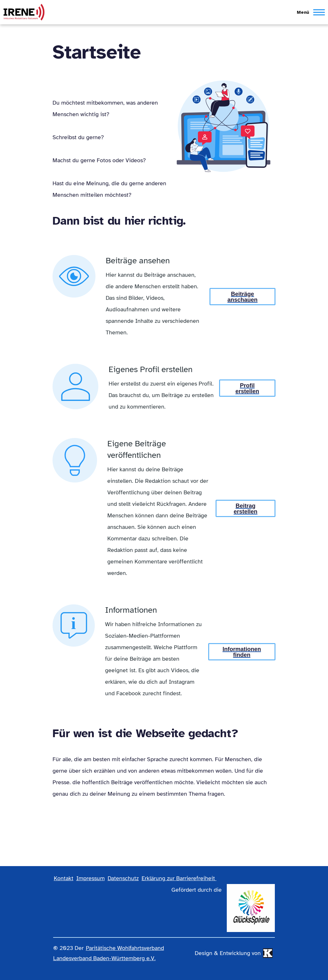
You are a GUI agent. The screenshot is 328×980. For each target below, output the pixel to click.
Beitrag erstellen (246, 509)
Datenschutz (123, 878)
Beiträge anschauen (242, 297)
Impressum (90, 878)
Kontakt (64, 878)
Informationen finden (242, 652)
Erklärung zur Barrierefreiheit (179, 878)
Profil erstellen (247, 388)
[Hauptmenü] (309, 12)
